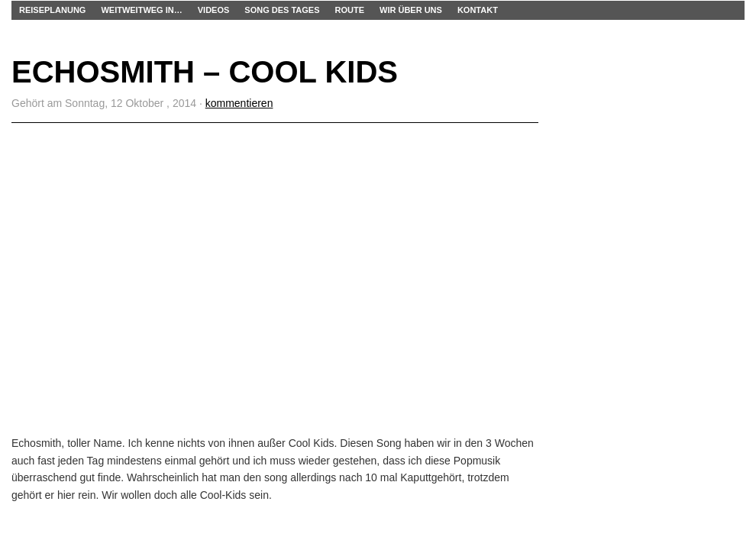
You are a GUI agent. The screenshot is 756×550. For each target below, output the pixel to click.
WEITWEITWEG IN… (141, 10)
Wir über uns (411, 10)
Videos (214, 10)
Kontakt (478, 10)
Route (350, 10)
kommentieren (239, 103)
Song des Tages (282, 10)
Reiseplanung (52, 10)
